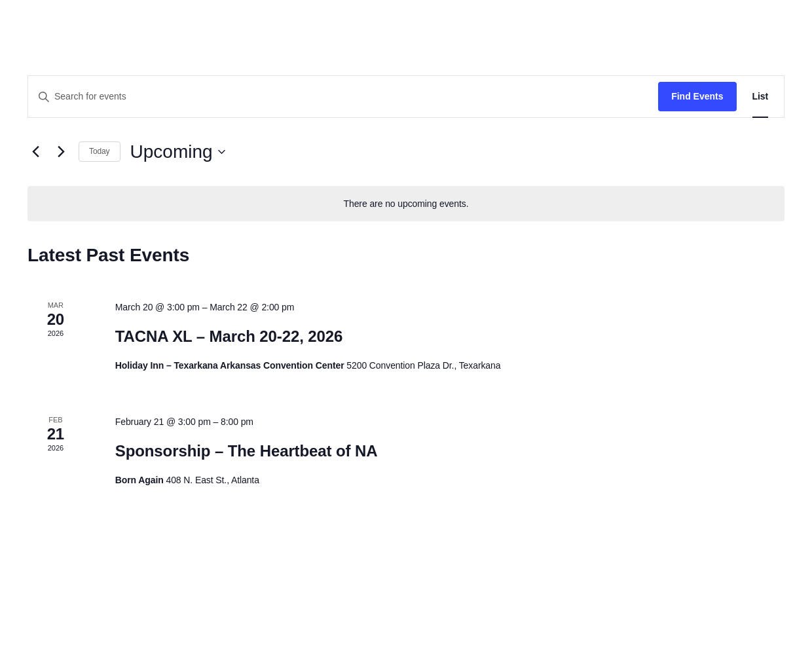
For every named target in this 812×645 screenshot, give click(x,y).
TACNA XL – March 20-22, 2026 (229, 336)
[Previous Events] (35, 152)
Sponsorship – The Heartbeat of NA (247, 451)
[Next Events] (61, 152)
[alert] (406, 204)
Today (100, 151)
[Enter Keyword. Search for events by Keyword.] (343, 97)
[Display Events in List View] (761, 97)
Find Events (697, 96)
